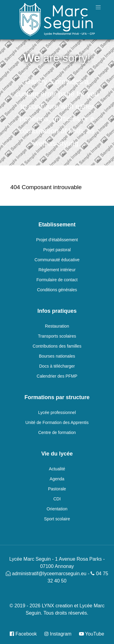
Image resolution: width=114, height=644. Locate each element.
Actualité (57, 469)
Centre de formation (57, 432)
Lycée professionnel (57, 412)
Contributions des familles (57, 346)
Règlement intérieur (57, 270)
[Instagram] (59, 634)
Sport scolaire (57, 519)
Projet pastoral (57, 250)
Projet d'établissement (57, 240)
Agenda (57, 479)
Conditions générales (57, 290)
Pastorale (57, 489)
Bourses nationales (57, 356)
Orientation (57, 509)
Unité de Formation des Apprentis (57, 422)
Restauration (57, 326)
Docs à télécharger (57, 366)
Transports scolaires (57, 336)
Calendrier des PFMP (57, 376)
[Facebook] (25, 634)
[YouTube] (90, 634)
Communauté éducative (57, 260)
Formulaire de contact (57, 280)
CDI (57, 499)
